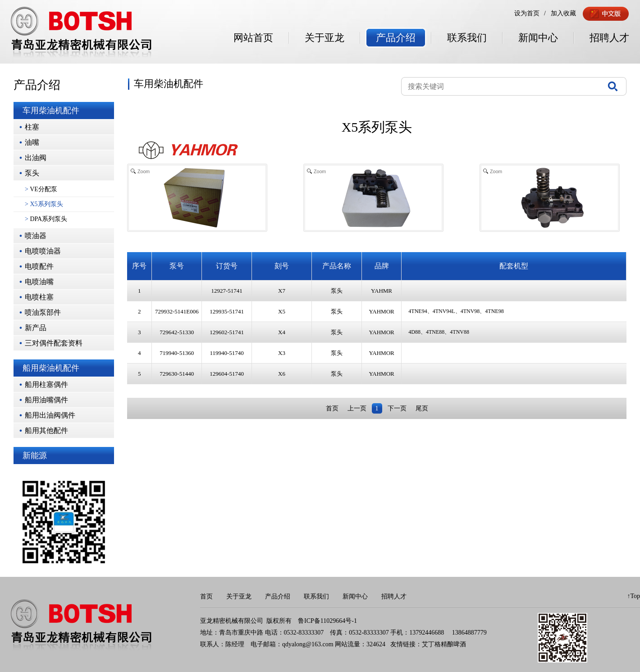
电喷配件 (39, 266)
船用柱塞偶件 (46, 384)
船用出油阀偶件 (50, 415)
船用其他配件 (46, 430)
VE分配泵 (41, 189)
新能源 (35, 456)
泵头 (32, 173)
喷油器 (36, 236)
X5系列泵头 (44, 204)
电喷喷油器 (43, 251)
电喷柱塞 (39, 297)
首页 (332, 408)
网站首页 (253, 38)
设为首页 (527, 13)
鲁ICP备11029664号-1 (327, 621)
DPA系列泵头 (46, 219)
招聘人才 (609, 38)
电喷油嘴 (39, 282)
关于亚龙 (325, 38)
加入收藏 (563, 13)
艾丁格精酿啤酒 (444, 644)
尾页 (422, 408)
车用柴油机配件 (51, 110)
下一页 (397, 408)
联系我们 (467, 38)
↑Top (633, 596)
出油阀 (36, 158)
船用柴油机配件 (51, 368)
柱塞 (32, 127)
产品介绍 (396, 38)
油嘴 (32, 142)
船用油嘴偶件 (46, 400)
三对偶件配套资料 (54, 343)
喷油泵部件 (43, 312)
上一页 (357, 408)
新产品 (36, 328)
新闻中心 (538, 38)
